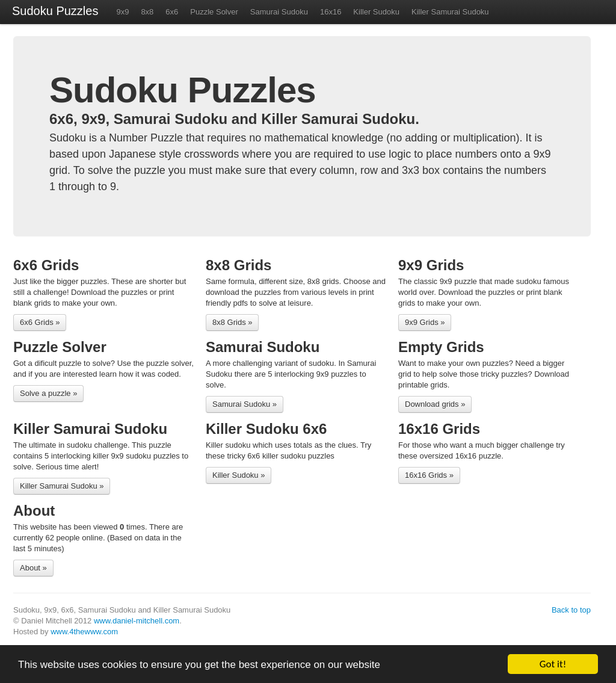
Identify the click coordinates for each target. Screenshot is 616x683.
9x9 (122, 12)
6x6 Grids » (40, 322)
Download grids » (435, 404)
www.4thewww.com (84, 632)
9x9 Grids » (425, 322)
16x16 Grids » (429, 475)
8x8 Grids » (232, 322)
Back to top (571, 610)
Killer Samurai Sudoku (450, 12)
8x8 (147, 12)
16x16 (331, 12)
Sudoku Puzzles (55, 11)
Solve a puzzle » (48, 393)
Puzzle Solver (214, 12)
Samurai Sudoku (279, 12)
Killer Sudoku (376, 12)
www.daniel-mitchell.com (137, 621)
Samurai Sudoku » (245, 404)
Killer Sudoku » (239, 475)
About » (33, 568)
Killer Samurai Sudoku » (62, 486)
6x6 (172, 12)
